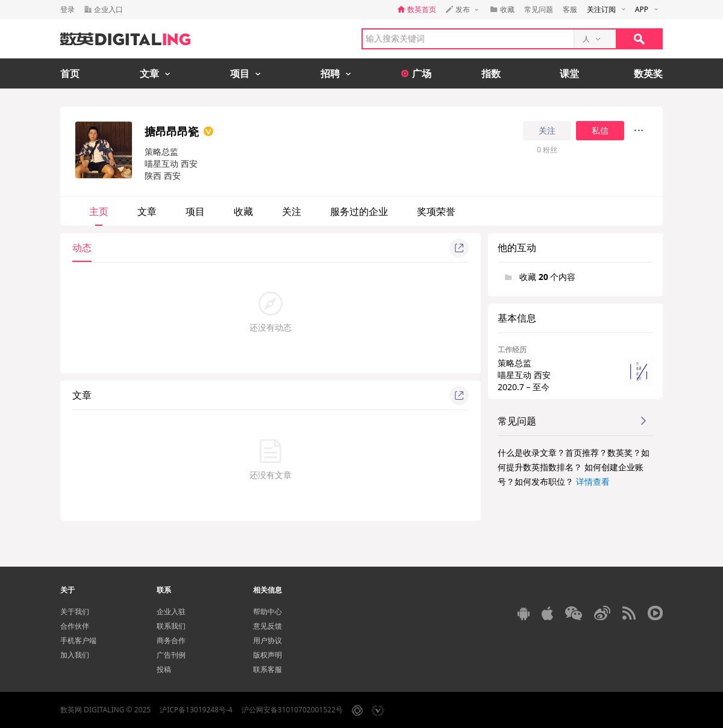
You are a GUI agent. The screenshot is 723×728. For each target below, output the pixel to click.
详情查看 (593, 481)
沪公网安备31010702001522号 (292, 710)
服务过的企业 (359, 211)
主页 (99, 211)
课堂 (569, 73)
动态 (82, 247)
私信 (600, 131)
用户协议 (268, 640)
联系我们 (171, 626)
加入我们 (75, 655)
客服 (570, 9)
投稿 (164, 669)
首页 (70, 73)
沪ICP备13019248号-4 (196, 710)
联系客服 (268, 669)
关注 (547, 131)
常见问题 (539, 9)
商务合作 (171, 640)
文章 (147, 211)
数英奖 (648, 73)
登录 (67, 9)
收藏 (243, 211)
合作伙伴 (75, 626)
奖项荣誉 (436, 211)
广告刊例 (171, 655)
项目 (195, 211)
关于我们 (75, 611)
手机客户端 (78, 640)
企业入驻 (171, 611)
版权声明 (268, 655)
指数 (491, 73)
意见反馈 (268, 626)
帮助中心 (268, 611)
